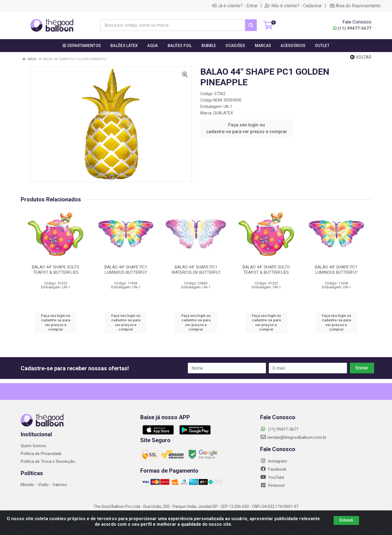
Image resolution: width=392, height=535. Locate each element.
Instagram (274, 461)
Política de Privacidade (41, 454)
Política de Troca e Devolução (48, 461)
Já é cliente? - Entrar (235, 6)
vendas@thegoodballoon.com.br (293, 437)
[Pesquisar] (251, 25)
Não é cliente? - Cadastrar (293, 6)
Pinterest (272, 485)
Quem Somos (33, 446)
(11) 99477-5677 (352, 28)
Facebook (273, 469)
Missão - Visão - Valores (44, 485)
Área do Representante (355, 6)
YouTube (272, 477)
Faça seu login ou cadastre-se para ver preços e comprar (247, 128)
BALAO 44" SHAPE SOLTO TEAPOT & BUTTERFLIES (56, 270)
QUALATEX (223, 113)
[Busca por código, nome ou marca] (173, 25)
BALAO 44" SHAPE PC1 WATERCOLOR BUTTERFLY (196, 270)
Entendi (346, 520)
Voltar (361, 57)
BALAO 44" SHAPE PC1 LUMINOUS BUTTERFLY (126, 270)
